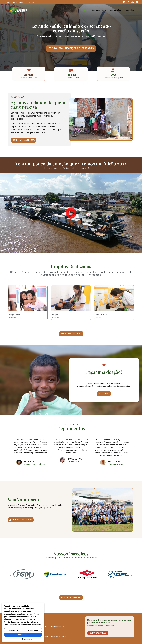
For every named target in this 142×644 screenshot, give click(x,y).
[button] (71, 48)
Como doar (130, 10)
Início (86, 10)
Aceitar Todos (23, 635)
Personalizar (13, 630)
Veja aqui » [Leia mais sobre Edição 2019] (99, 318)
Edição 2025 (14, 315)
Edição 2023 (58, 315)
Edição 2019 (101, 315)
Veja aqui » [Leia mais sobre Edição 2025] (12, 318)
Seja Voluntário (116, 10)
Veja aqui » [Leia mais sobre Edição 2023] (56, 318)
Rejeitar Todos (32, 630)
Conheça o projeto (99, 10)
